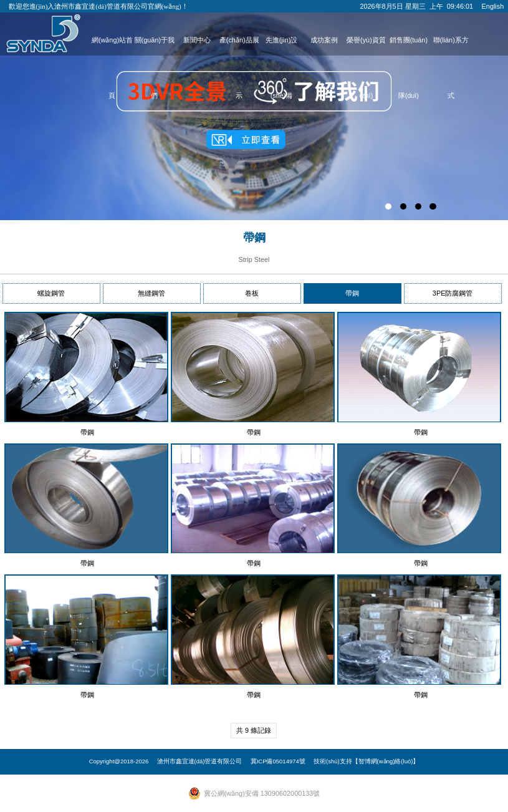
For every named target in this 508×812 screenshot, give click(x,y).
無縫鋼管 (151, 293)
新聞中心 (197, 40)
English (493, 6)
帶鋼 (352, 293)
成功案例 (324, 40)
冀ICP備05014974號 (278, 761)
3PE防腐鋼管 (453, 293)
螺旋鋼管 (51, 293)
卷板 (252, 293)
